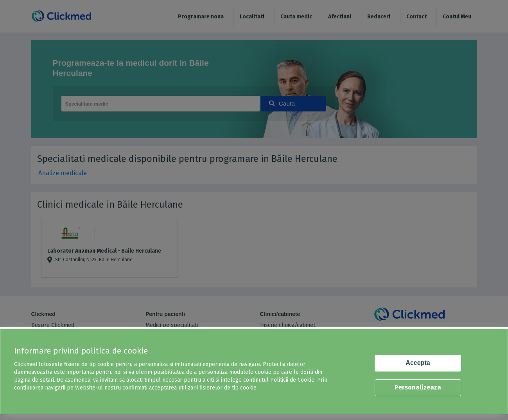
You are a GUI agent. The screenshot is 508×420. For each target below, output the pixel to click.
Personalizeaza (418, 387)
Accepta (418, 363)
